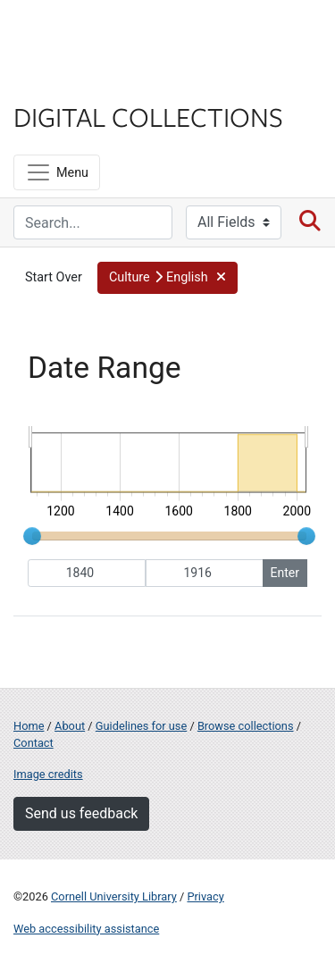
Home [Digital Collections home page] (29, 726)
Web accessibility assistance (86, 929)
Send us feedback (81, 813)
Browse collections (246, 726)
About (70, 726)
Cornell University (103, 34)
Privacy (205, 896)
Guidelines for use (141, 726)
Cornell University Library (114, 896)
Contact (33, 743)
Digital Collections (148, 116)
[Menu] (57, 172)
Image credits (48, 774)
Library (67, 82)
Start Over (54, 277)
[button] (167, 278)
